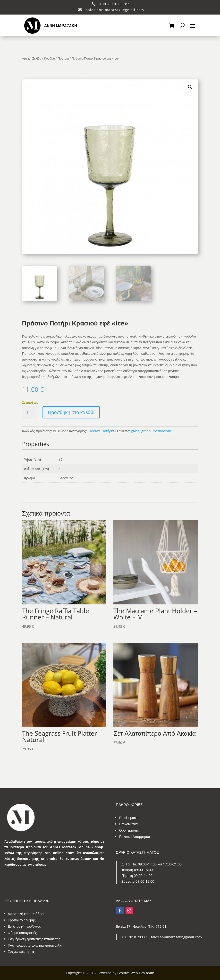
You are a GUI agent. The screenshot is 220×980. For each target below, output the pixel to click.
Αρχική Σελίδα (32, 58)
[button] (190, 87)
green (146, 431)
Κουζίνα (49, 58)
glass (135, 431)
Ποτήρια (63, 58)
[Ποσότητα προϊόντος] (29, 412)
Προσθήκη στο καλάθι (71, 412)
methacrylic (162, 431)
